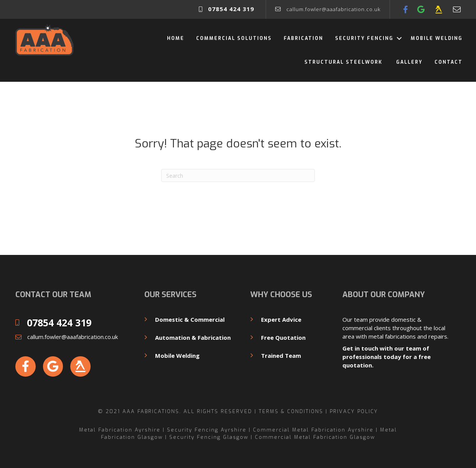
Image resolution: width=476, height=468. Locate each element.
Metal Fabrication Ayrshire (120, 430)
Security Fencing (364, 38)
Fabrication (303, 38)
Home (176, 38)
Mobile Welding (437, 38)
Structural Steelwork (344, 62)
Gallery (409, 62)
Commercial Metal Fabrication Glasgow (315, 437)
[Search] (238, 175)
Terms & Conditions (291, 411)
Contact (449, 62)
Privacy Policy (354, 411)
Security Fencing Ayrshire (207, 430)
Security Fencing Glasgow (209, 437)
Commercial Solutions (234, 38)
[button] (399, 38)
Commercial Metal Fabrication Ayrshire (313, 430)
